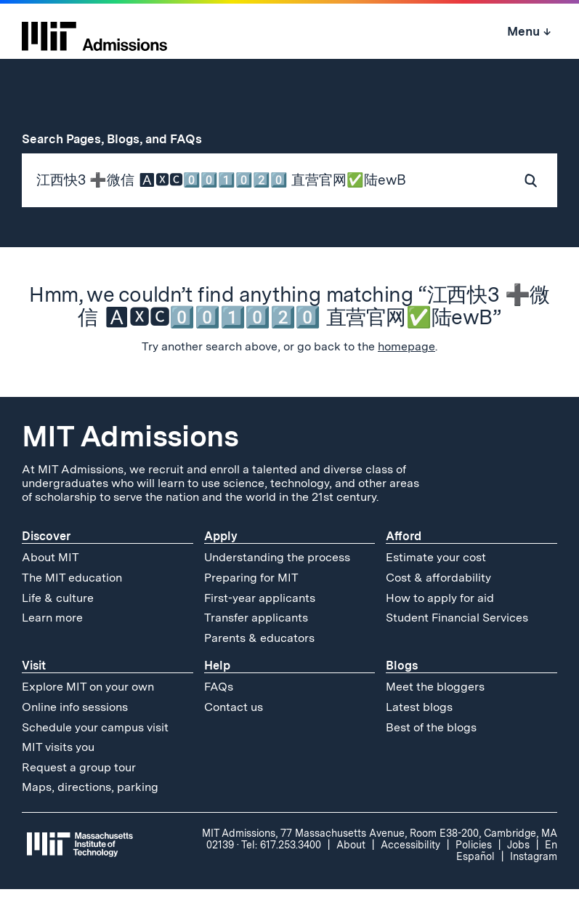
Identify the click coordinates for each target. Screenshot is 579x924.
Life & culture (58, 632)
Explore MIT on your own (88, 722)
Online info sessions (75, 742)
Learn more (52, 652)
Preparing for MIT (251, 612)
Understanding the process (277, 592)
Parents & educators (259, 672)
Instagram (534, 891)
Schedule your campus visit (95, 762)
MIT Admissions (130, 471)
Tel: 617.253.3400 (281, 880)
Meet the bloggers (435, 722)
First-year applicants (260, 632)
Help (217, 700)
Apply (221, 571)
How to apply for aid (440, 632)
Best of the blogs (431, 762)
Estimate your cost (436, 592)
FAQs (219, 722)
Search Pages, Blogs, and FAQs (120, 139)
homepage (406, 381)
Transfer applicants (256, 652)
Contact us (234, 742)
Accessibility (410, 880)
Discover (46, 571)
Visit (34, 700)
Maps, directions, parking (90, 822)
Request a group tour (79, 802)
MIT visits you (58, 782)
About (351, 880)
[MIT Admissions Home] (94, 31)
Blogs (402, 700)
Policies (474, 880)
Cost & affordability (438, 612)
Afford (404, 571)
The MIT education (72, 612)
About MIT (50, 592)
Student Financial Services (457, 652)
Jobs (518, 880)
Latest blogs (419, 742)
